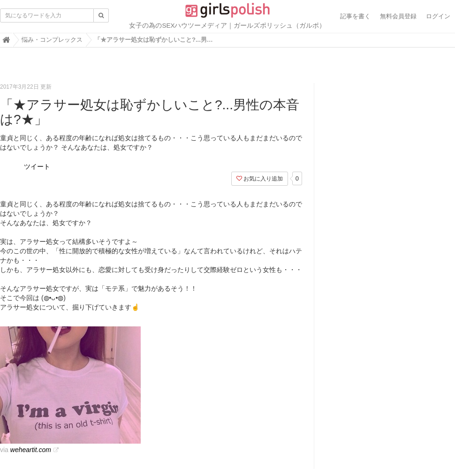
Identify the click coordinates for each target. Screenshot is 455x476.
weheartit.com (31, 450)
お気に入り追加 (260, 179)
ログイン (438, 16)
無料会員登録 (398, 16)
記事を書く (355, 16)
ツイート (37, 166)
